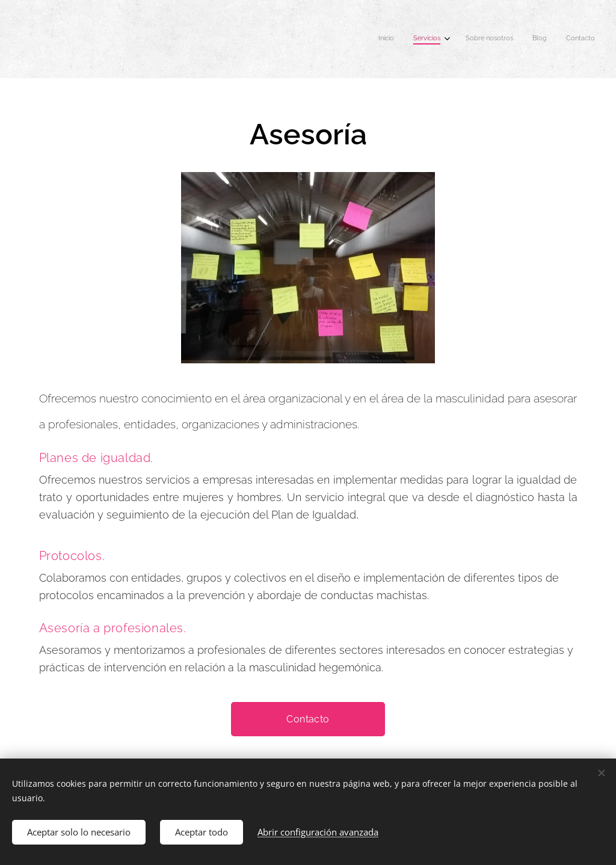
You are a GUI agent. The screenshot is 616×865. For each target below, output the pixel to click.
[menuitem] (515, 39)
